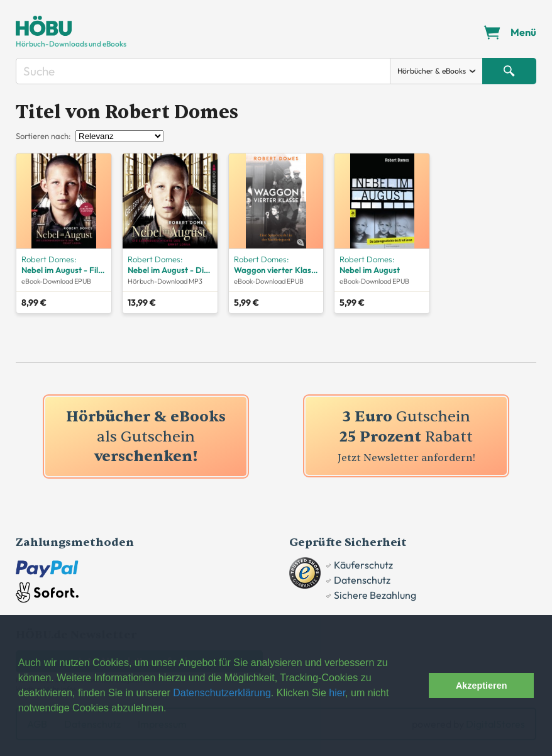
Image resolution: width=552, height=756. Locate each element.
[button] (416, 686)
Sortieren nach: (43, 136)
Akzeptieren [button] (482, 686)
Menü (523, 32)
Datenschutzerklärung (222, 693)
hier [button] (337, 693)
